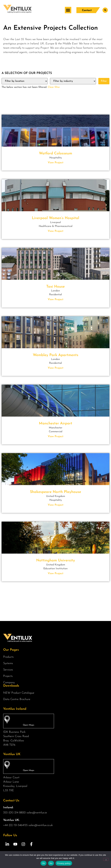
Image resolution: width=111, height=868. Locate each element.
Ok (43, 863)
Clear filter (54, 87)
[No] (106, 859)
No (51, 863)
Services (9, 670)
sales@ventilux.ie (37, 813)
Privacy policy (64, 863)
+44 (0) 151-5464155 (15, 825)
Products (9, 657)
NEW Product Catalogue (19, 693)
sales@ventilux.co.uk (41, 825)
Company (10, 683)
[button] (68, 10)
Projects (8, 676)
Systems (9, 663)
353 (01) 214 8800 (14, 813)
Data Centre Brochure (17, 699)
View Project (55, 163)
